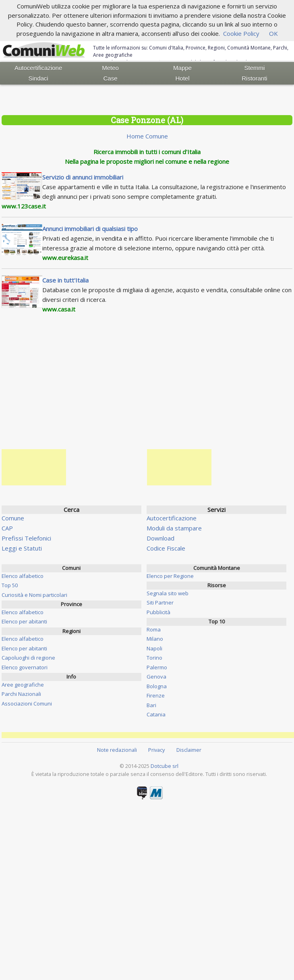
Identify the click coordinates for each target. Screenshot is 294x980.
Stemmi (255, 68)
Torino (154, 658)
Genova (156, 677)
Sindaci (38, 78)
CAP (7, 528)
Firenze (156, 695)
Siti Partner (160, 602)
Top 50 (10, 585)
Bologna (157, 686)
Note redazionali (117, 750)
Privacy (156, 750)
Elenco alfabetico (23, 576)
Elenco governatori (25, 667)
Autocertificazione (38, 68)
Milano (155, 639)
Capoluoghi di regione (28, 658)
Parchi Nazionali (21, 694)
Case (111, 78)
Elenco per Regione (170, 576)
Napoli (154, 648)
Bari (151, 705)
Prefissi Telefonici (26, 538)
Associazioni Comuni (27, 704)
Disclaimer (189, 750)
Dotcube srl (165, 766)
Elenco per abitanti (24, 621)
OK (273, 33)
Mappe (182, 68)
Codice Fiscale (166, 548)
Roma (154, 629)
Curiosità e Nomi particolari (34, 595)
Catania (156, 714)
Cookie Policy (241, 33)
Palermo (157, 667)
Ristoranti (254, 78)
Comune (13, 518)
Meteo (110, 68)
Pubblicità (158, 612)
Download (160, 538)
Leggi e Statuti (22, 548)
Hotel (182, 78)
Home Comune (147, 136)
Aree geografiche (23, 685)
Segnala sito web (168, 593)
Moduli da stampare (174, 528)
